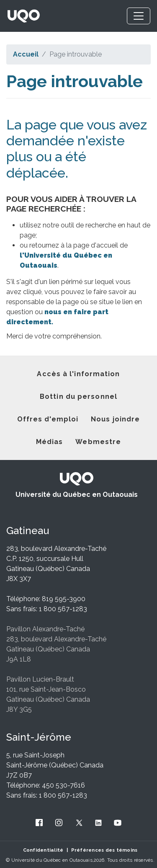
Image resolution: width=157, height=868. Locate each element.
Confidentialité (43, 850)
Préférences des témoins (104, 850)
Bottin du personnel (78, 397)
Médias (50, 442)
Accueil (26, 54)
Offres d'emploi (48, 419)
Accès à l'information (78, 374)
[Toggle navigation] (139, 16)
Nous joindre (115, 419)
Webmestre (98, 442)
